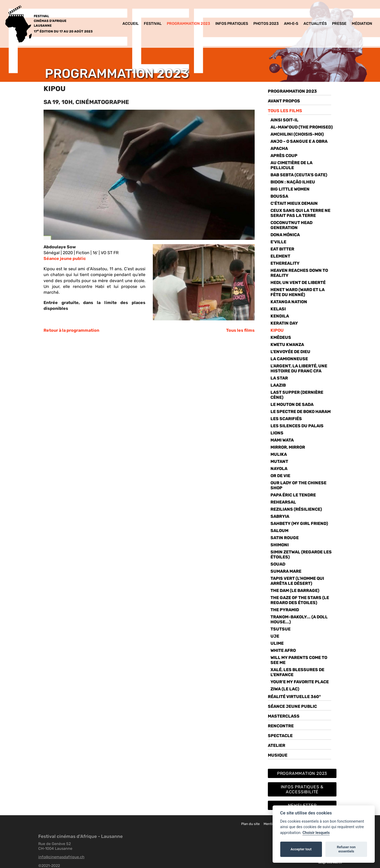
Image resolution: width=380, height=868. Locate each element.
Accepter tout (301, 849)
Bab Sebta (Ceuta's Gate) (299, 175)
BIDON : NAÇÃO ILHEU (293, 182)
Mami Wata (282, 440)
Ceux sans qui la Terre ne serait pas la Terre (300, 213)
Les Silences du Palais (297, 426)
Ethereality (285, 263)
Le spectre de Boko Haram (301, 412)
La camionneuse (289, 359)
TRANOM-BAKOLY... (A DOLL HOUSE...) (299, 619)
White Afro (283, 650)
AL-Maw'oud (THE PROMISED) (302, 127)
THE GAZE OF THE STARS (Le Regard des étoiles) (300, 600)
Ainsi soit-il (284, 120)
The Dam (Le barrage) (295, 590)
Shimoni (280, 545)
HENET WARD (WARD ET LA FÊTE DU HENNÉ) (298, 292)
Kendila (280, 316)
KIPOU (277, 330)
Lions (277, 433)
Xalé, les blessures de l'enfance (297, 672)
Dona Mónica (285, 235)
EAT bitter (282, 249)
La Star (279, 378)
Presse (339, 24)
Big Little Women (290, 189)
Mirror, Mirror (288, 447)
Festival (153, 24)
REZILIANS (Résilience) (296, 509)
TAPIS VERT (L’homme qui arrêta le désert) (297, 581)
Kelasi (278, 309)
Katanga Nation (289, 302)
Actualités (315, 24)
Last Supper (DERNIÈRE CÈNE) (297, 395)
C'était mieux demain (294, 203)
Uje (275, 636)
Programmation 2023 (188, 24)
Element (280, 256)
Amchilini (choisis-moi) (297, 134)
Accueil (130, 24)
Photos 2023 (266, 24)
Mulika (279, 454)
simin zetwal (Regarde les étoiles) (301, 554)
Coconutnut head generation (291, 225)
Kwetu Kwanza (287, 345)
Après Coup (284, 156)
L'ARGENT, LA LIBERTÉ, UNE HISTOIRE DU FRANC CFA (299, 368)
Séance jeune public (65, 258)
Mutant (279, 461)
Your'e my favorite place (300, 682)
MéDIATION (362, 24)
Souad (278, 564)
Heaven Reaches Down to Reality (299, 273)
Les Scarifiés (286, 419)
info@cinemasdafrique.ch (61, 857)
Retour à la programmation (71, 330)
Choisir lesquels (316, 833)
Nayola (279, 469)
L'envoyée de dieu (290, 352)
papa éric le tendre (293, 495)
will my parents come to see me (299, 660)
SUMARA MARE (286, 571)
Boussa (279, 196)
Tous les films (240, 330)
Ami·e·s (291, 24)
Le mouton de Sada (292, 404)
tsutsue (281, 629)
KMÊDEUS (281, 337)
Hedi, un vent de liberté (298, 283)
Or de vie (280, 476)
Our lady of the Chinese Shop (298, 485)
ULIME (277, 643)
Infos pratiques (232, 24)
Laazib (278, 385)
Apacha (279, 148)
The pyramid (285, 610)
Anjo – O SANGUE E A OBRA (299, 141)
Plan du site (250, 824)
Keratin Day (284, 323)
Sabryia (280, 516)
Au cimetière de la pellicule (291, 165)
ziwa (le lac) (285, 689)
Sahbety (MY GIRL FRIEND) (299, 523)
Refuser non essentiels (346, 849)
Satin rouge (285, 538)
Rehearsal (283, 502)
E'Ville (278, 242)
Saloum (279, 531)
